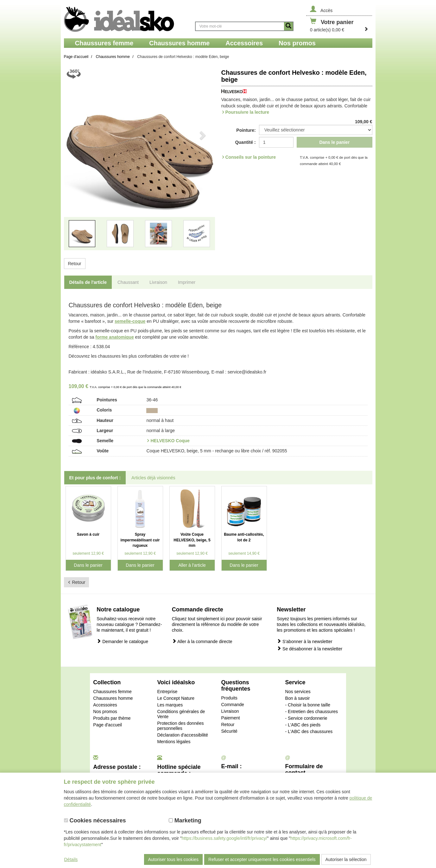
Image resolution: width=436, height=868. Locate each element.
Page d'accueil (107, 725)
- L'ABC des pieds (303, 725)
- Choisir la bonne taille (308, 705)
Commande (232, 705)
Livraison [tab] (158, 282)
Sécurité (229, 731)
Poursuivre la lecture (247, 112)
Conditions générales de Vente (181, 714)
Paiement (230, 718)
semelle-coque (130, 321)
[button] (75, 162)
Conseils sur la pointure (251, 157)
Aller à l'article (192, 565)
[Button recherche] (288, 26)
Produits (229, 698)
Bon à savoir (298, 698)
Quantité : (245, 142)
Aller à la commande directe (202, 641)
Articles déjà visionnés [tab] (153, 478)
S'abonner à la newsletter (304, 641)
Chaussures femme (112, 692)
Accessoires (105, 705)
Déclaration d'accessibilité (183, 735)
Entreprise (167, 692)
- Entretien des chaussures (312, 712)
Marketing (185, 820)
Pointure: (246, 130)
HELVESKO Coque (170, 441)
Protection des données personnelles (180, 726)
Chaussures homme (113, 698)
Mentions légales (174, 742)
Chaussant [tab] (128, 282)
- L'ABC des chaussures (309, 731)
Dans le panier (334, 142)
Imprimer (187, 282)
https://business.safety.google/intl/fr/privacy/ (224, 838)
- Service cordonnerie (306, 718)
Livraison (230, 711)
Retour (75, 264)
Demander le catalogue (122, 641)
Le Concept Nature (176, 698)
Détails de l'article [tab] (88, 282)
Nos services (298, 692)
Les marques (170, 705)
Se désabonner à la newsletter (310, 649)
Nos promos (105, 712)
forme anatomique (114, 337)
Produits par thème (112, 718)
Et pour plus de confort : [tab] (95, 478)
